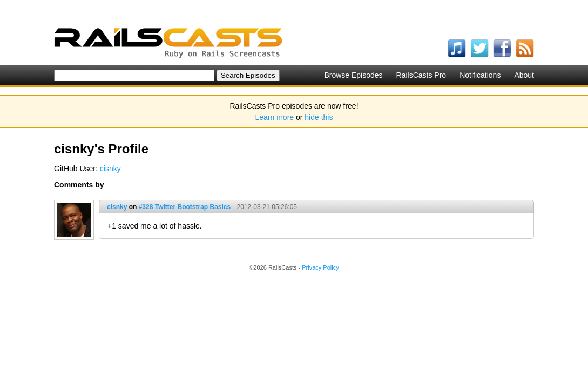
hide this (319, 117)
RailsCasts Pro (421, 75)
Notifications (480, 75)
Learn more (275, 117)
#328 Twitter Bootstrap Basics (185, 207)
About (524, 75)
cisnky (110, 169)
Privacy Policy (320, 267)
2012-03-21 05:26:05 (267, 207)
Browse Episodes (353, 75)
